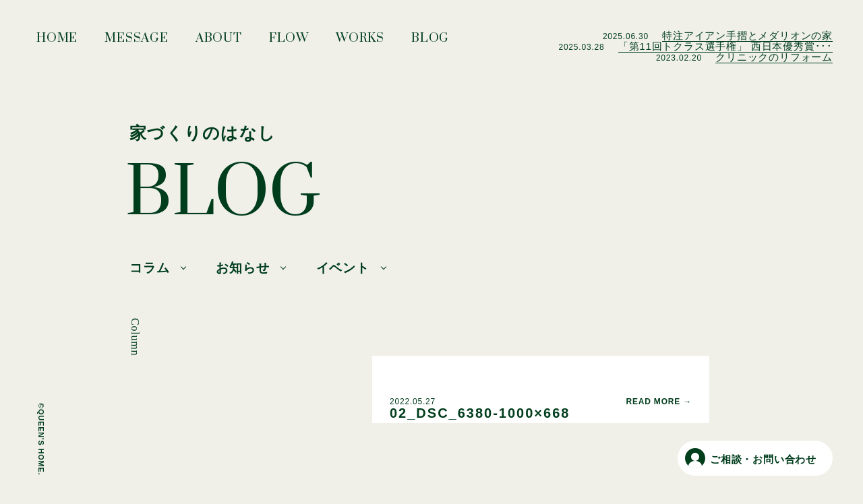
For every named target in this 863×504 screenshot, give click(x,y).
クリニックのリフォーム (774, 57)
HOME (57, 42)
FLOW (289, 42)
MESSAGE (137, 42)
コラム (149, 268)
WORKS (360, 42)
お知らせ (242, 268)
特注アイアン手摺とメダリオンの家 (747, 35)
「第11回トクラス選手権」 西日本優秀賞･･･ (725, 46)
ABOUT (219, 42)
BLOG (430, 42)
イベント (343, 268)
